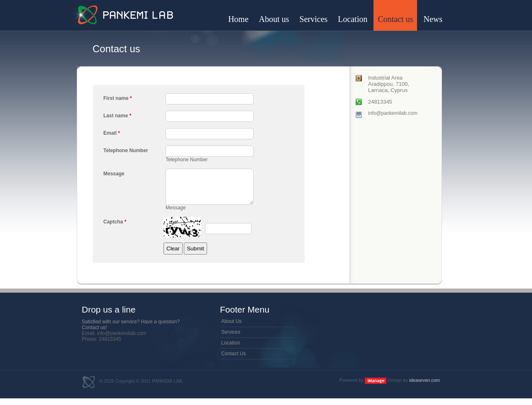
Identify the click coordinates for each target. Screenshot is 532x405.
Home (238, 19)
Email (112, 133)
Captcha (115, 228)
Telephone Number (126, 150)
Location (353, 19)
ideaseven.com (425, 386)
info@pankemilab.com (393, 113)
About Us (231, 327)
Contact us (395, 19)
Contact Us (233, 360)
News (433, 19)
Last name (117, 116)
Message (114, 174)
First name (118, 98)
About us (274, 19)
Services (314, 19)
